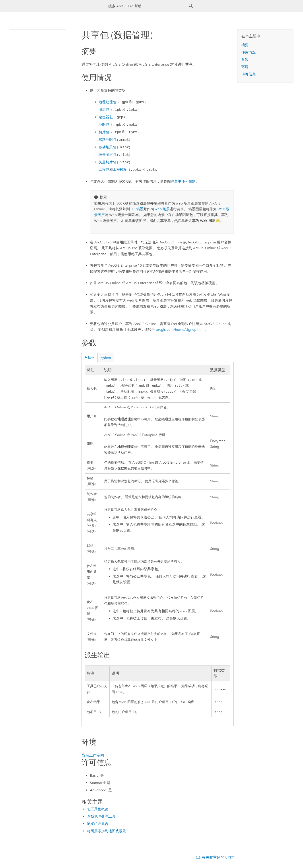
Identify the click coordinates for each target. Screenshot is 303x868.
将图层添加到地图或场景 (107, 833)
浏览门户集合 (98, 825)
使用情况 (249, 52)
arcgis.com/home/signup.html (180, 330)
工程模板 (120, 170)
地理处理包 (107, 102)
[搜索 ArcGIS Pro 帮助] (147, 6)
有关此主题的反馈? (218, 859)
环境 (245, 67)
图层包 (104, 110)
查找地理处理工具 (101, 818)
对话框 (90, 358)
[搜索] (191, 6)
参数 (245, 60)
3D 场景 (137, 209)
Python (106, 358)
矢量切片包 (107, 162)
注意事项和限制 (183, 181)
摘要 (245, 45)
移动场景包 (107, 147)
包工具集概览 (98, 811)
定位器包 (106, 117)
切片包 (104, 132)
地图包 (104, 125)
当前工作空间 (93, 757)
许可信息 (249, 74)
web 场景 (162, 209)
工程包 (104, 170)
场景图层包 (107, 155)
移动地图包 (107, 140)
